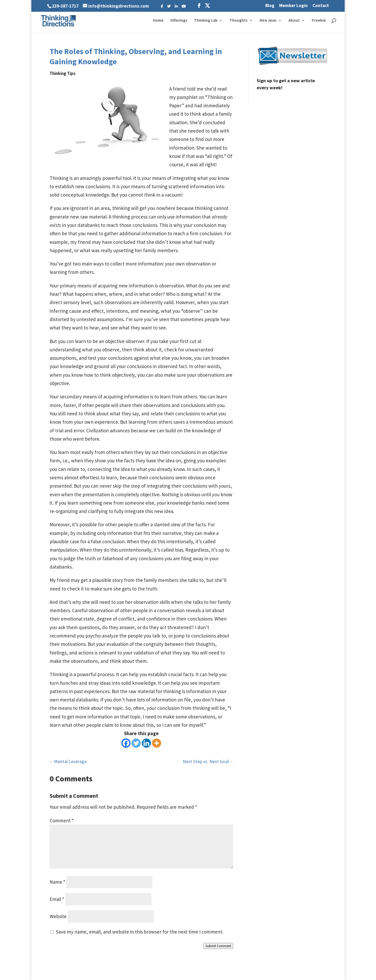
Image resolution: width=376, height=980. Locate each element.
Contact (321, 6)
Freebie (319, 21)
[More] (157, 743)
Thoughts (239, 21)
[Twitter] (136, 743)
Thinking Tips (63, 73)
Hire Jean (268, 21)
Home (158, 21)
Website (58, 916)
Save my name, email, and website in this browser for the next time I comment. (140, 932)
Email (57, 899)
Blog (270, 6)
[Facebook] (126, 743)
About (294, 21)
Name (57, 882)
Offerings (179, 21)
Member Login (293, 6)
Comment (62, 820)
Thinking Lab (206, 21)
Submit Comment (218, 946)
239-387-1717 (65, 6)
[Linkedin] (146, 743)
